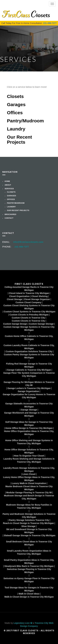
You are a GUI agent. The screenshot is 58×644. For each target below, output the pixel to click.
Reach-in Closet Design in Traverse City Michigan (28, 523)
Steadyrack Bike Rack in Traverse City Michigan (29, 566)
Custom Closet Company (28, 302)
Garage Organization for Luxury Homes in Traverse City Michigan (29, 396)
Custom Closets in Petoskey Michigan (29, 315)
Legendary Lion (23, 623)
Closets (15, 96)
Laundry (16, 129)
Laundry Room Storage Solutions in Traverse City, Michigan (29, 470)
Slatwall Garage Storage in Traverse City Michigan (30, 535)
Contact (9, 218)
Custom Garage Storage (41, 324)
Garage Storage (29, 410)
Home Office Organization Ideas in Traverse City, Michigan (29, 433)
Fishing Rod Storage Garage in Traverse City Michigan (29, 365)
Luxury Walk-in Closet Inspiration (29, 483)
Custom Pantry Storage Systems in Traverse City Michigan (29, 356)
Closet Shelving (40, 296)
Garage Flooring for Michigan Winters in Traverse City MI (29, 384)
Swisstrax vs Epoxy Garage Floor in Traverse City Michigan (29, 580)
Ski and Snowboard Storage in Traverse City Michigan (29, 531)
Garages (16, 104)
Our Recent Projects (19, 140)
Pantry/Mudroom (25, 121)
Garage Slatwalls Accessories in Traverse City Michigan (29, 405)
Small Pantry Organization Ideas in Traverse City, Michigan (29, 562)
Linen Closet (29, 474)
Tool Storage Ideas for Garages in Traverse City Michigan (29, 589)
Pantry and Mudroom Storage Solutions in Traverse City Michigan (29, 516)
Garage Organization (28, 391)
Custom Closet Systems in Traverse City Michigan (30, 312)
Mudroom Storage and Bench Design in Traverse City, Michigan (29, 497)
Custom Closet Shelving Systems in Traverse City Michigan (29, 307)
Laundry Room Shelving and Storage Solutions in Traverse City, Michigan (29, 460)
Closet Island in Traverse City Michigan (29, 293)
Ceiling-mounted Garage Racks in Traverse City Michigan (29, 289)
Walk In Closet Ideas (29, 594)
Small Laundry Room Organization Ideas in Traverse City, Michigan (29, 552)
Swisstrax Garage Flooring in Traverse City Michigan (29, 571)
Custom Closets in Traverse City (28, 318)
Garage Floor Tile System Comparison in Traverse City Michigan (29, 374)
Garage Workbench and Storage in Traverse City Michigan (29, 414)
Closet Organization (19, 296)
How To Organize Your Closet (29, 456)
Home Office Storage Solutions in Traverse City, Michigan (29, 451)
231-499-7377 (50, 23)
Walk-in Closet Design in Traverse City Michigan (29, 597)
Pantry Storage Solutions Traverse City (29, 520)
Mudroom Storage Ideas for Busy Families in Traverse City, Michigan (29, 506)
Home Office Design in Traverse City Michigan (29, 428)
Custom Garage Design (15, 324)
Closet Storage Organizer (37, 299)
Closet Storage (15, 299)
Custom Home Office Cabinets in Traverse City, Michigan (29, 338)
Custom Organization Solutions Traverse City (29, 351)
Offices (15, 113)
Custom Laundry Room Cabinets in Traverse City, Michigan (29, 347)
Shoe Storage (28, 526)
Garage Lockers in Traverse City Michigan (29, 388)
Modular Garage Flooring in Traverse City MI (29, 493)
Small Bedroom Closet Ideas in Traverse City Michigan (29, 543)
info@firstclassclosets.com (28, 242)
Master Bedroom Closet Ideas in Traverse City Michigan (29, 488)
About (8, 185)
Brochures (10, 214)
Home (7, 181)
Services (9, 189)
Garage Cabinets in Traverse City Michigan (29, 370)
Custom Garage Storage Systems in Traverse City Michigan (29, 328)
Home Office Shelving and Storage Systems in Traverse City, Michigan (29, 442)
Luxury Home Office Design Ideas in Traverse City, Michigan (29, 479)
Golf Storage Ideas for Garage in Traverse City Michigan (29, 424)
